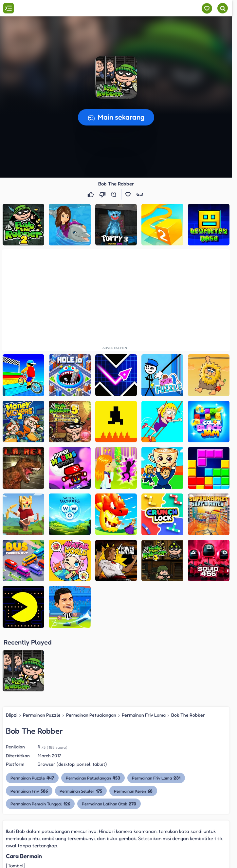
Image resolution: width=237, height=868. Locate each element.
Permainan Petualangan (91, 653)
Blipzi (12, 653)
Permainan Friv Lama (144, 653)
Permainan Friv (29, 729)
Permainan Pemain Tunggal (40, 742)
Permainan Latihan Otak (109, 742)
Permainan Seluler (81, 729)
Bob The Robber (188, 653)
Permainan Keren (133, 729)
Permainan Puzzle (42, 653)
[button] (116, 77)
